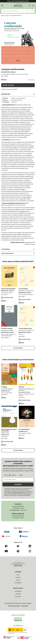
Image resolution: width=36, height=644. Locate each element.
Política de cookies (14, 606)
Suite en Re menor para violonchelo (9, 430)
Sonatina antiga (7, 329)
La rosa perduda (24, 429)
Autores (18, 577)
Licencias (18, 594)
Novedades (18, 583)
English (21, 475)
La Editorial (18, 591)
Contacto (18, 596)
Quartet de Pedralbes (8, 289)
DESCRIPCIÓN (6, 94)
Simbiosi (21, 387)
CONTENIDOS (6, 249)
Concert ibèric (23, 289)
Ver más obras (18, 348)
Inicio (18, 575)
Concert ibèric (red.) (25, 329)
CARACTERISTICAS (7, 253)
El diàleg (4, 387)
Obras (18, 580)
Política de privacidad (17, 493)
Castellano (13, 475)
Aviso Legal (24, 606)
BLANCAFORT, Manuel (8, 72)
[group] (18, 41)
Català (6, 475)
